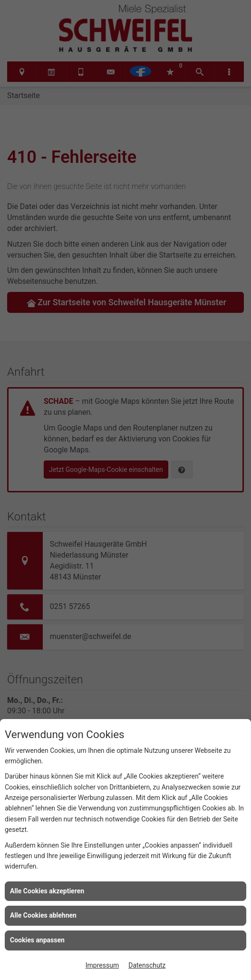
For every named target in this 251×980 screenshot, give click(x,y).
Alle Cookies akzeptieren (47, 891)
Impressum (102, 965)
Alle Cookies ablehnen (43, 915)
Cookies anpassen (37, 940)
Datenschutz (147, 965)
